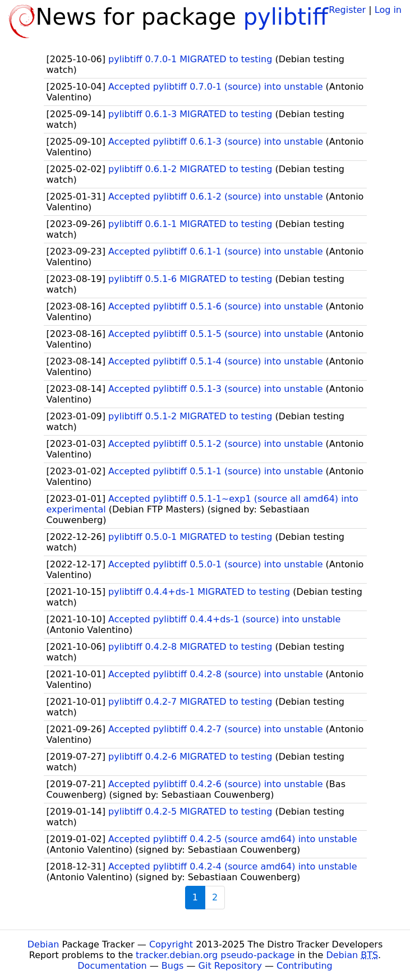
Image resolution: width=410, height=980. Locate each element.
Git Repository (230, 966)
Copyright (171, 944)
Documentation (112, 966)
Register (347, 10)
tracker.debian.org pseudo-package (215, 955)
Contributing (305, 966)
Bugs (173, 966)
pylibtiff (286, 17)
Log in (388, 10)
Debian (43, 944)
